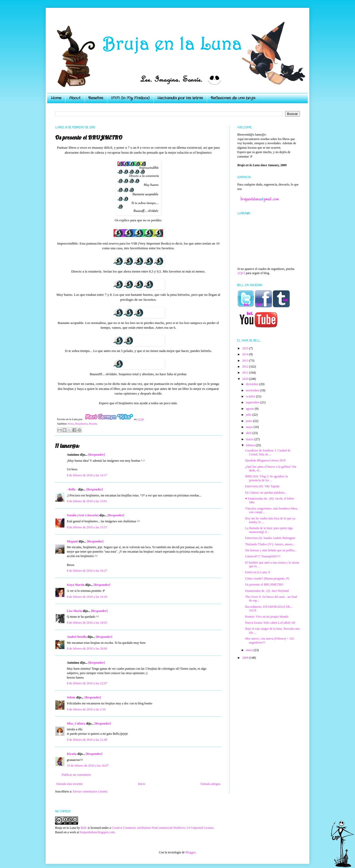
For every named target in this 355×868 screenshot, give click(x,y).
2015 (246, 348)
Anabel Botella (77, 637)
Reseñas (96, 98)
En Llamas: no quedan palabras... (266, 493)
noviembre (253, 390)
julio (249, 415)
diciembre (253, 384)
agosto (250, 409)
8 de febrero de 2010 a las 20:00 (87, 649)
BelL (84, 828)
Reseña (93, 424)
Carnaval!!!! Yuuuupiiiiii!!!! (263, 556)
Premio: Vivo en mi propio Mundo (267, 617)
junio (250, 421)
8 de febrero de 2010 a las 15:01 (87, 501)
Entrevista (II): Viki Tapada (262, 486)
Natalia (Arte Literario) (83, 515)
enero (250, 650)
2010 (246, 379)
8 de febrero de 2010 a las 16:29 (87, 597)
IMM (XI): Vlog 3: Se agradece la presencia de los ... (267, 478)
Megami (72, 541)
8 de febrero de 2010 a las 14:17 (87, 475)
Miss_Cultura (76, 724)
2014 (246, 354)
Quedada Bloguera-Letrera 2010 (265, 460)
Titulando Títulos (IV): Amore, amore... (270, 544)
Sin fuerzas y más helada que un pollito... (271, 550)
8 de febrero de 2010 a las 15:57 (87, 527)
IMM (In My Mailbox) (130, 98)
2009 (246, 658)
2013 (246, 361)
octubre (251, 396)
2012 (246, 367)
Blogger (190, 852)
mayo (250, 427)
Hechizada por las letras (180, 98)
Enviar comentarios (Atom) (90, 791)
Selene (71, 697)
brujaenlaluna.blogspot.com (97, 832)
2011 (246, 373)
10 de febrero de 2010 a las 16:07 (88, 766)
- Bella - (72, 489)
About (75, 98)
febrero (251, 445)
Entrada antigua (210, 784)
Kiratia (72, 754)
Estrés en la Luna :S (258, 572)
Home (56, 98)
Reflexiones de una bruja (233, 98)
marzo (250, 439)
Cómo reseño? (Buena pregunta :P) (267, 578)
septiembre (253, 402)
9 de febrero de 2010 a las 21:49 (87, 740)
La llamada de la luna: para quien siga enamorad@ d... (269, 530)
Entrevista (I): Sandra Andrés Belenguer (270, 538)
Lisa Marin (74, 611)
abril (249, 433)
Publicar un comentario (76, 775)
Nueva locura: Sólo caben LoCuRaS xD (270, 623)
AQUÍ (241, 273)
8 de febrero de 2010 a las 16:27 (87, 571)
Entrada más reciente (70, 784)
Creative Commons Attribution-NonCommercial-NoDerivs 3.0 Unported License (163, 828)
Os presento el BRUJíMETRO (264, 585)
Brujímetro (81, 424)
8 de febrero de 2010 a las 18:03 (87, 623)
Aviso (71, 424)
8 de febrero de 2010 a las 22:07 (87, 683)
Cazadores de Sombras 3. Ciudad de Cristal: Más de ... (268, 452)
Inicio (141, 784)
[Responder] (96, 455)
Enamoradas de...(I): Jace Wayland (267, 591)
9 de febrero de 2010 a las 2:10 (86, 709)
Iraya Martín (76, 585)
